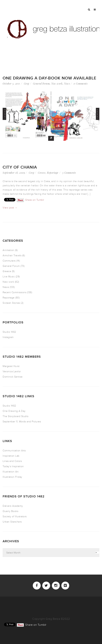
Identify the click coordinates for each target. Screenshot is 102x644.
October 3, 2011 (11, 84)
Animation (8, 250)
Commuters (9, 261)
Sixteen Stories (11, 303)
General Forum (41, 84)
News (67, 84)
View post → (10, 208)
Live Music (9, 277)
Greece (42, 173)
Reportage (53, 173)
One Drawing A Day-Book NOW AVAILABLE (50, 78)
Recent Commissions (14, 292)
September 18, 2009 (14, 173)
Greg (26, 84)
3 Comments (69, 173)
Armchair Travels (12, 255)
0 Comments (81, 84)
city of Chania (20, 167)
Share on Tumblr (35, 200)
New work (57, 84)
